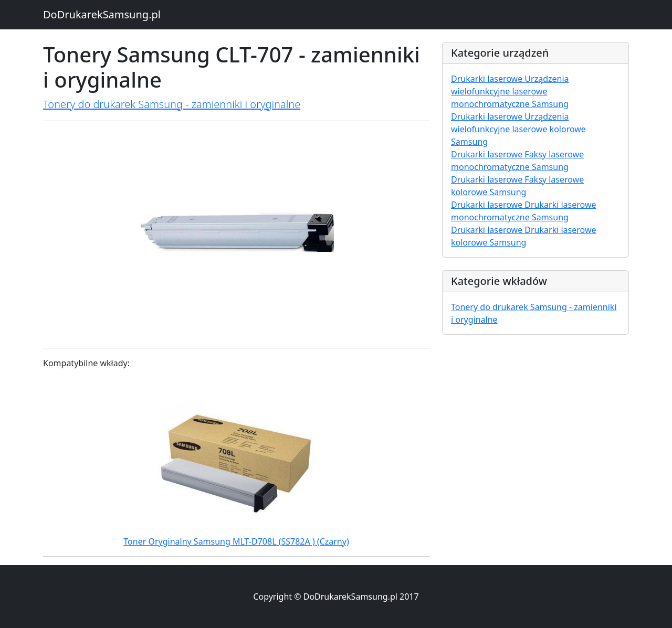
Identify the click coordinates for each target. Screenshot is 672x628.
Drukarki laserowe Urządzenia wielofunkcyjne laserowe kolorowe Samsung (518, 129)
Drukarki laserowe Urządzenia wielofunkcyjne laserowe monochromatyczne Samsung (510, 91)
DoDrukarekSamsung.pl (102, 14)
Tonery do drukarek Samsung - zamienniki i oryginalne (172, 104)
